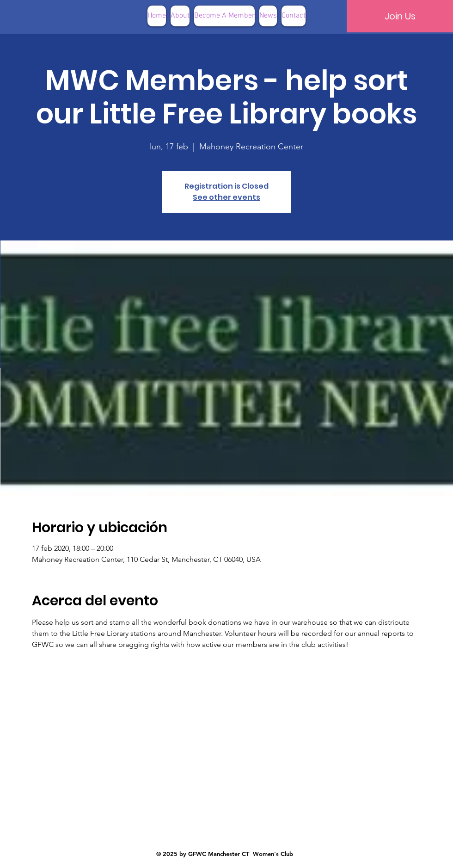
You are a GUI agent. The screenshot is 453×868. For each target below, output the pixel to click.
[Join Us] (400, 16)
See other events (226, 197)
